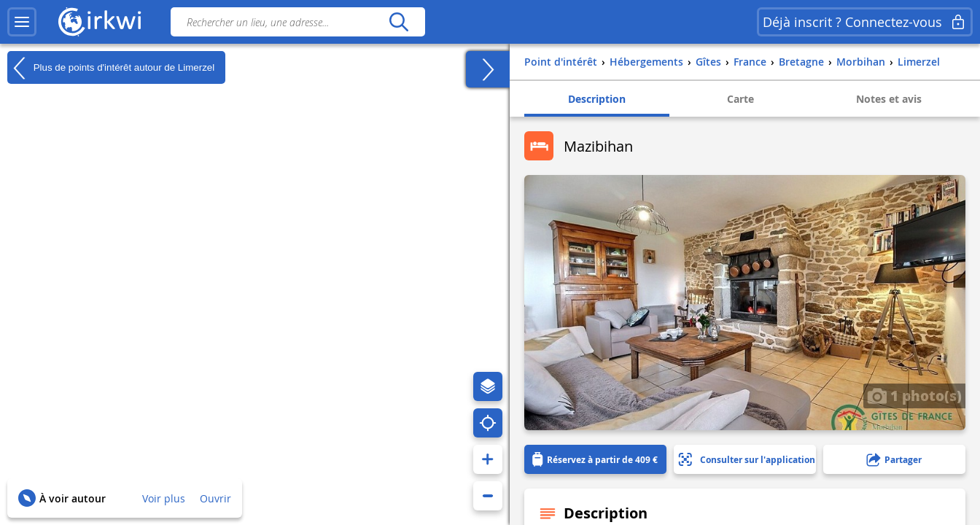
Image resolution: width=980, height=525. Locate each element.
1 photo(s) (914, 395)
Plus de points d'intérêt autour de (111, 68)
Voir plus (164, 498)
